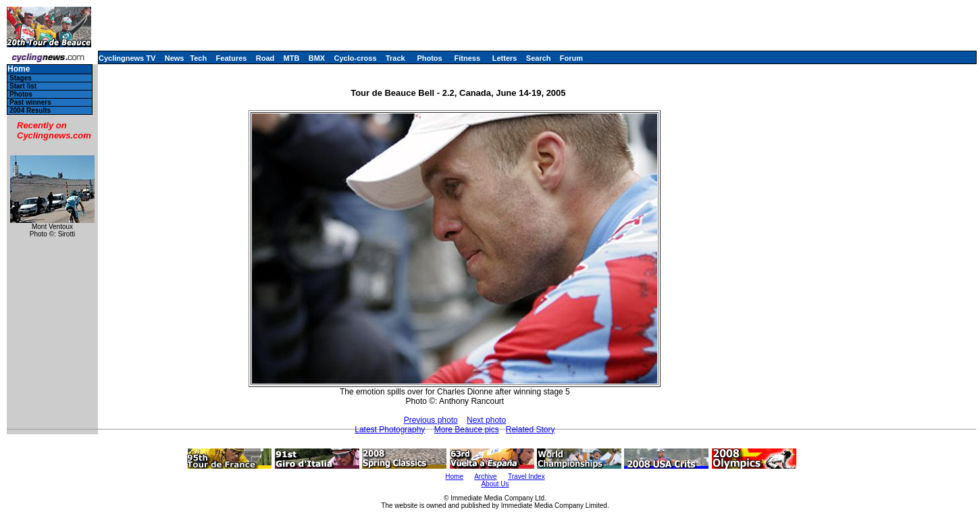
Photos (429, 58)
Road (265, 58)
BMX (317, 58)
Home (19, 69)
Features (232, 58)
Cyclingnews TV (127, 58)
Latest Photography (390, 430)
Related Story (531, 430)
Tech (198, 58)
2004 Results (30, 110)
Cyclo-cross (356, 58)
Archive (485, 476)
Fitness (467, 58)
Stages (21, 78)
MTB (292, 58)
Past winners (30, 102)
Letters (505, 58)
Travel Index (526, 476)
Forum (571, 58)
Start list (23, 86)
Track (395, 58)
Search (539, 58)
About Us (495, 484)
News (175, 58)
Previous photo (431, 420)
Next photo (486, 420)
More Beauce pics (467, 430)
